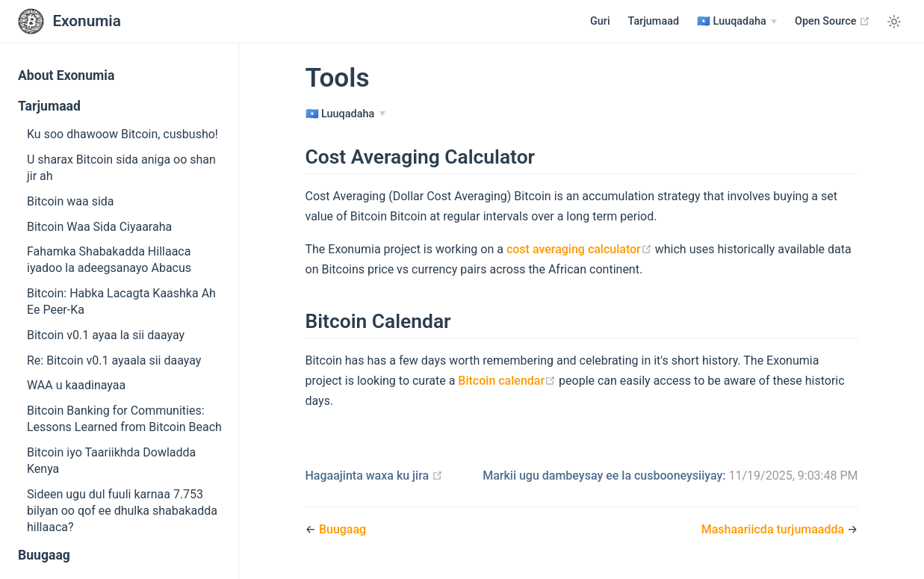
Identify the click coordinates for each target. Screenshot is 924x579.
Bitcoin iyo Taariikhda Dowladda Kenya (111, 461)
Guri (600, 21)
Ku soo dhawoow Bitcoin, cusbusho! (123, 134)
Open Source (832, 21)
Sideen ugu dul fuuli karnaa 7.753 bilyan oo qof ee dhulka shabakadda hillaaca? (122, 511)
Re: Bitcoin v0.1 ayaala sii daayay (114, 360)
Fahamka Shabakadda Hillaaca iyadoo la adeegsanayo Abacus (109, 260)
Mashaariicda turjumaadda (774, 529)
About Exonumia (66, 75)
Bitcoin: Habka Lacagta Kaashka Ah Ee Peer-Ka (121, 301)
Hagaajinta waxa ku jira (375, 476)
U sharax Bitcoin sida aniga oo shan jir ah (121, 168)
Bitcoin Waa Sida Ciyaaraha (99, 227)
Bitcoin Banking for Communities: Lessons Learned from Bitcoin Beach (124, 419)
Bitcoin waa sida (71, 201)
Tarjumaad (654, 21)
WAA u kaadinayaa (76, 385)
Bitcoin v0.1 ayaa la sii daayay (106, 335)
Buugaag (44, 555)
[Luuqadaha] (737, 22)
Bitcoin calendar (507, 381)
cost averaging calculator (579, 249)
